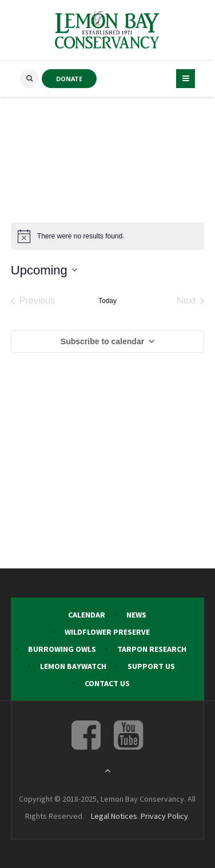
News (136, 615)
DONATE (69, 79)
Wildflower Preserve (107, 632)
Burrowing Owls (62, 649)
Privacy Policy (164, 816)
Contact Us (107, 683)
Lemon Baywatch (73, 666)
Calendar (87, 615)
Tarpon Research (152, 649)
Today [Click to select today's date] (107, 301)
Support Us (151, 666)
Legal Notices (114, 816)
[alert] (107, 236)
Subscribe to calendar (102, 341)
